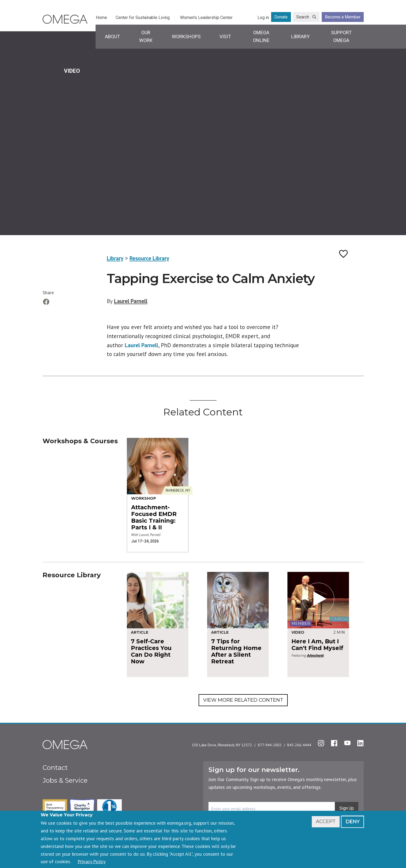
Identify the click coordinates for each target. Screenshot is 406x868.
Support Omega (341, 36)
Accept (326, 821)
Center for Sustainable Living (143, 18)
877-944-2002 (270, 745)
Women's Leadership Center (206, 18)
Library (300, 37)
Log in (263, 18)
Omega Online (261, 36)
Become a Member (343, 17)
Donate (281, 17)
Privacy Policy (92, 861)
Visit (225, 37)
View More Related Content (243, 700)
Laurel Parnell (131, 301)
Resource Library (149, 258)
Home (101, 18)
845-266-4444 (299, 745)
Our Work (146, 36)
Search (303, 17)
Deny (352, 821)
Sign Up (347, 808)
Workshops (186, 37)
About (112, 37)
